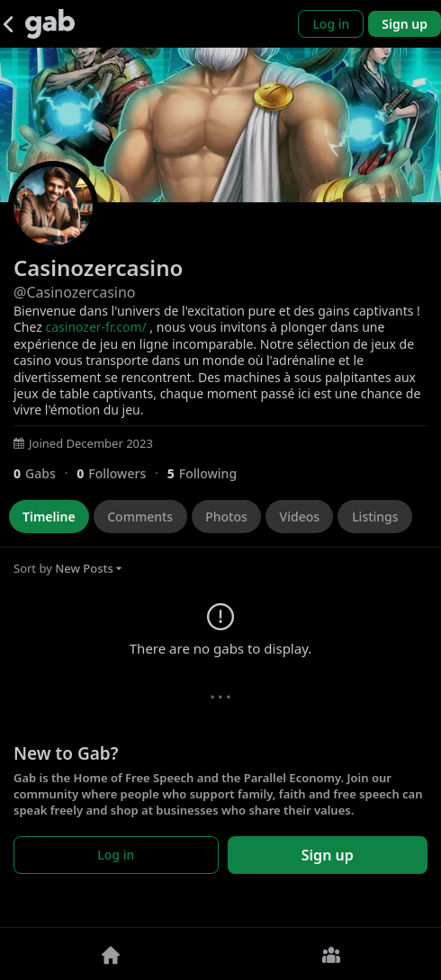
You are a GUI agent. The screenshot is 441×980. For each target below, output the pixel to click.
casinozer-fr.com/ (95, 327)
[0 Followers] (121, 473)
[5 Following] (209, 473)
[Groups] (331, 954)
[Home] (110, 954)
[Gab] (50, 24)
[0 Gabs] (45, 473)
